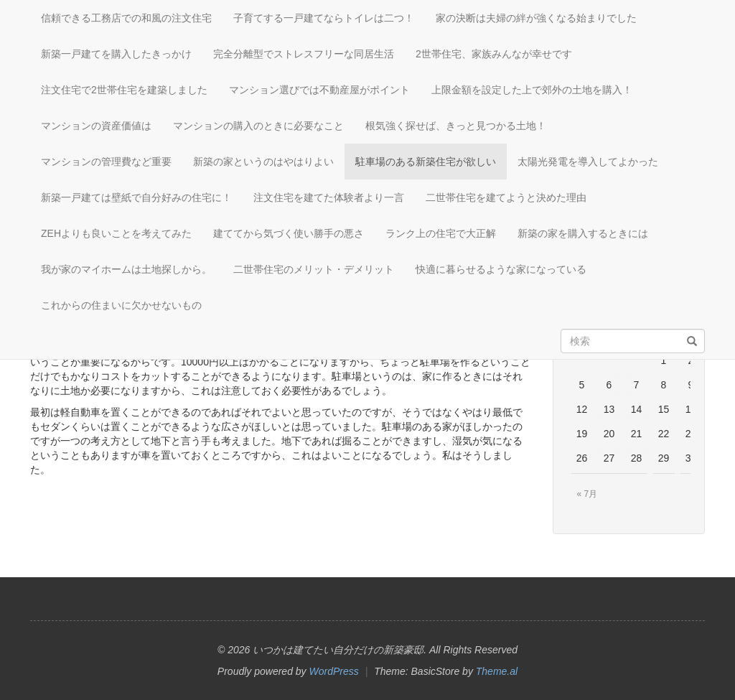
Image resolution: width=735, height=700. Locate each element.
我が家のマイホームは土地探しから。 (126, 269)
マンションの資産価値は (96, 126)
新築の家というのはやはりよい (263, 162)
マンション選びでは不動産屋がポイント (319, 90)
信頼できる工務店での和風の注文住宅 (126, 18)
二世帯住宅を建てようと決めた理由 (506, 197)
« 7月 (587, 494)
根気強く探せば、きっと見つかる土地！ (456, 126)
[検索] (692, 342)
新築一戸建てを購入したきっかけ (116, 54)
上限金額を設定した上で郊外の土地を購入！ (532, 90)
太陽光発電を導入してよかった (588, 162)
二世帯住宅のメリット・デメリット (314, 269)
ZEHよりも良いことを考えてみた (116, 233)
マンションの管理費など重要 (106, 162)
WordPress (334, 671)
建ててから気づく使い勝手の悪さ (289, 233)
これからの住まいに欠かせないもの (121, 305)
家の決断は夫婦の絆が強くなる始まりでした (536, 18)
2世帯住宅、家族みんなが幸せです (494, 54)
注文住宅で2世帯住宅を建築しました (124, 90)
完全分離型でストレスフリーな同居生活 (304, 54)
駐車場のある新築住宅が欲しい (426, 162)
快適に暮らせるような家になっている (501, 269)
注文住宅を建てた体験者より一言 (329, 197)
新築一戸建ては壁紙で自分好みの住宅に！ (136, 197)
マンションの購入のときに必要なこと (258, 126)
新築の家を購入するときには (583, 233)
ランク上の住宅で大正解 (441, 233)
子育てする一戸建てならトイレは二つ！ (324, 18)
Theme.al (497, 671)
